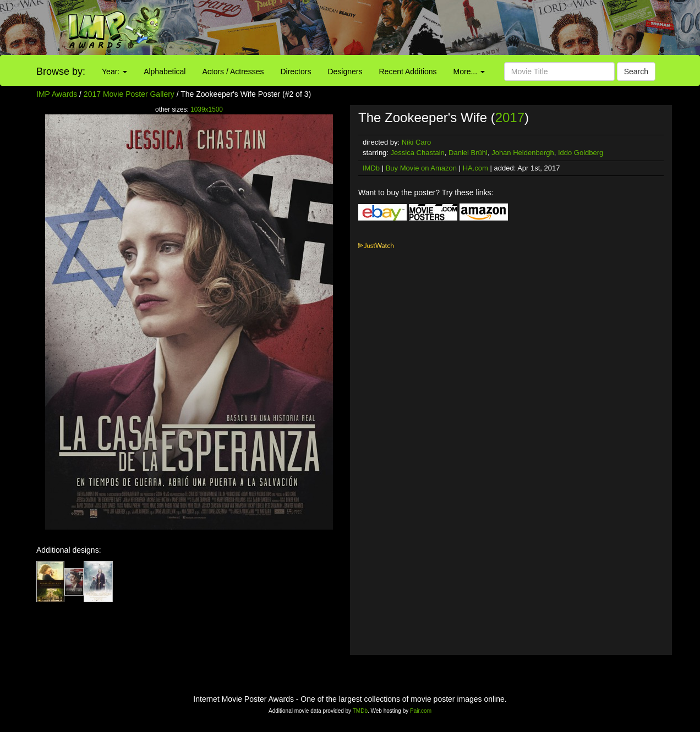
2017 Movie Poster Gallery (129, 94)
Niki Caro (416, 142)
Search (636, 71)
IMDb (371, 168)
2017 (510, 117)
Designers (345, 71)
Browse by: (61, 71)
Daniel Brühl (468, 153)
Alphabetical (165, 71)
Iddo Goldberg (581, 153)
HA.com (475, 168)
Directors (296, 71)
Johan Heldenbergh (523, 153)
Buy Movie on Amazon (421, 168)
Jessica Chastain (418, 153)
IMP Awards (57, 94)
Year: (114, 71)
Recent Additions (408, 71)
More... (469, 71)
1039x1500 (207, 109)
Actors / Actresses (233, 71)
